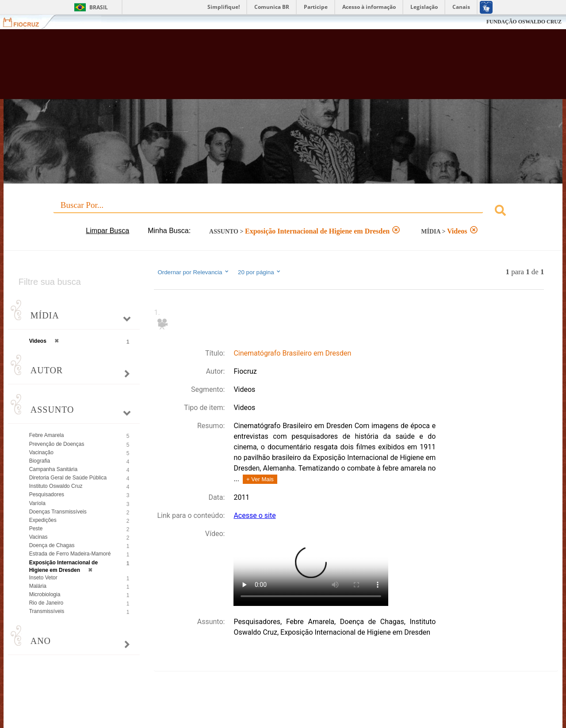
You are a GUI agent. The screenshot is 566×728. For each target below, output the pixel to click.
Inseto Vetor (43, 578)
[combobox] (283, 212)
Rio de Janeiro (46, 603)
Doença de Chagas (52, 545)
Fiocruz (26, 22)
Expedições (43, 520)
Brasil (99, 7)
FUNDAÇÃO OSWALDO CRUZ (524, 22)
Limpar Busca (107, 231)
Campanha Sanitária (53, 469)
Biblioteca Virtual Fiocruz (248, 69)
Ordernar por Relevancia (193, 272)
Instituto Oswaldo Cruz (56, 486)
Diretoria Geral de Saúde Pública (68, 478)
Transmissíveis (47, 611)
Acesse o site (254, 515)
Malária (38, 586)
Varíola (37, 503)
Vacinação (41, 452)
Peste (36, 529)
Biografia (40, 461)
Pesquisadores (47, 494)
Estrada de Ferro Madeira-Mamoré (70, 554)
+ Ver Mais (260, 479)
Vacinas (38, 537)
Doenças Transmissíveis (58, 512)
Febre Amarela (47, 435)
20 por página (260, 272)
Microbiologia (45, 594)
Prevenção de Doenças (57, 444)
